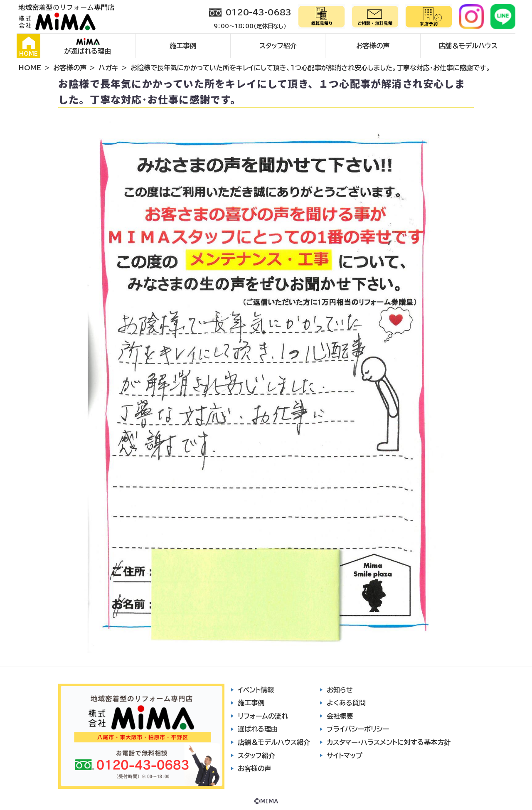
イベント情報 (256, 690)
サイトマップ (345, 756)
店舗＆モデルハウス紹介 (274, 742)
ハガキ (108, 68)
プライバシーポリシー (358, 729)
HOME (28, 47)
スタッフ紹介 (278, 46)
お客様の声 (373, 46)
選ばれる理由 (258, 729)
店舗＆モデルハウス (468, 46)
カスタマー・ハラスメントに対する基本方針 (389, 742)
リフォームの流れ (263, 716)
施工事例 (183, 46)
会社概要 (340, 716)
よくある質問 (346, 703)
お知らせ (340, 690)
